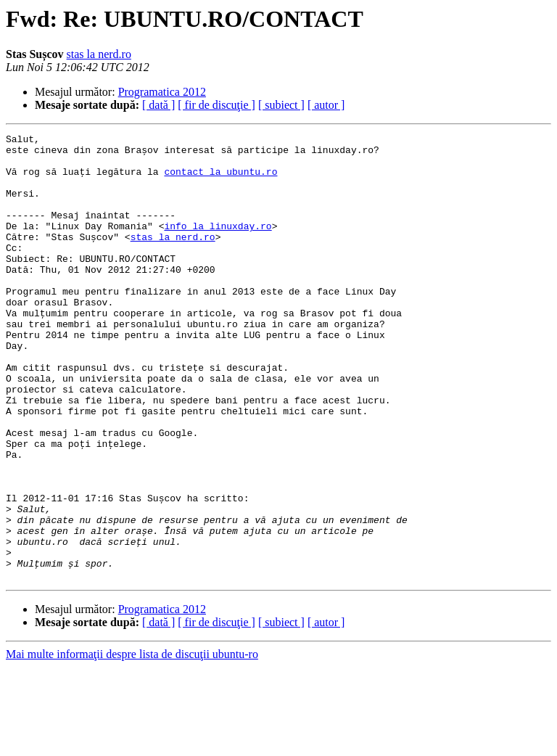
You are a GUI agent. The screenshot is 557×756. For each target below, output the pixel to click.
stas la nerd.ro (99, 54)
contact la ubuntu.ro (220, 180)
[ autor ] (326, 105)
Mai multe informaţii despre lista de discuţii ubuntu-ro (132, 743)
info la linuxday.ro (218, 245)
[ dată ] (158, 105)
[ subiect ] (281, 105)
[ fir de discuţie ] (216, 105)
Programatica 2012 (162, 92)
